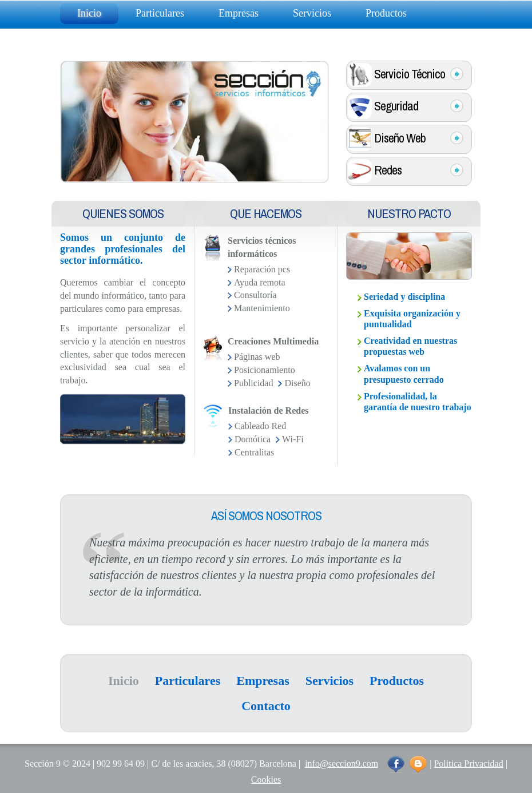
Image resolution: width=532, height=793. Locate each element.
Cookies (266, 780)
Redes (406, 171)
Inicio (89, 13)
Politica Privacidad (468, 764)
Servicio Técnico (406, 75)
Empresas (239, 13)
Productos (386, 13)
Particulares (160, 13)
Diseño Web (406, 139)
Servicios (312, 13)
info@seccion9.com (342, 764)
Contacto (96, 37)
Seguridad (406, 107)
